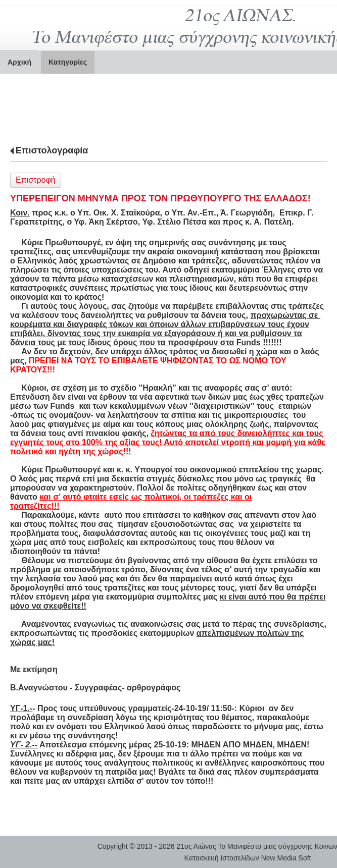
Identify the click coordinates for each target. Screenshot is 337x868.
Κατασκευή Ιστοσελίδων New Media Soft (248, 858)
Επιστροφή (36, 180)
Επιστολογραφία (52, 150)
